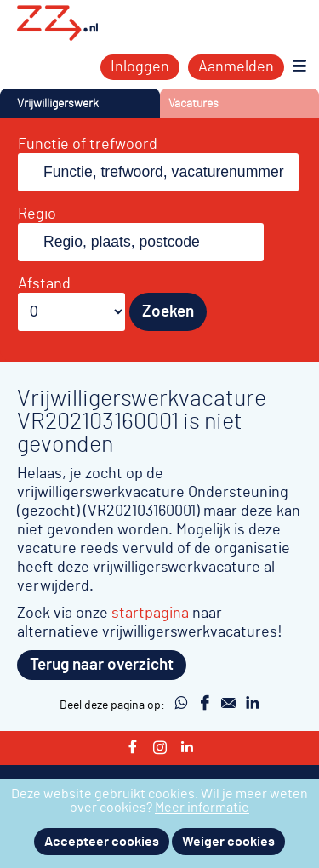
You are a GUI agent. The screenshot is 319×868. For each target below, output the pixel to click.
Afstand (44, 284)
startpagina (150, 613)
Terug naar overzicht (102, 665)
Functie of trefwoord (88, 145)
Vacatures (194, 103)
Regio (37, 214)
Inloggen (140, 67)
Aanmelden (236, 67)
